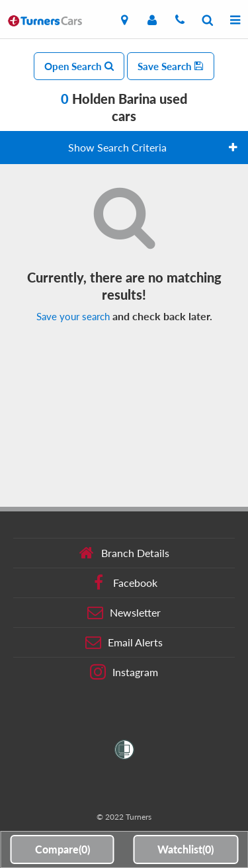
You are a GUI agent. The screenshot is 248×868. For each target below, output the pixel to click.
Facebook (124, 583)
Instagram (124, 672)
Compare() (62, 849)
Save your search (73, 316)
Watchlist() (186, 849)
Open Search (79, 66)
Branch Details (124, 553)
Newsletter (124, 613)
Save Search (171, 66)
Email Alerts (124, 642)
